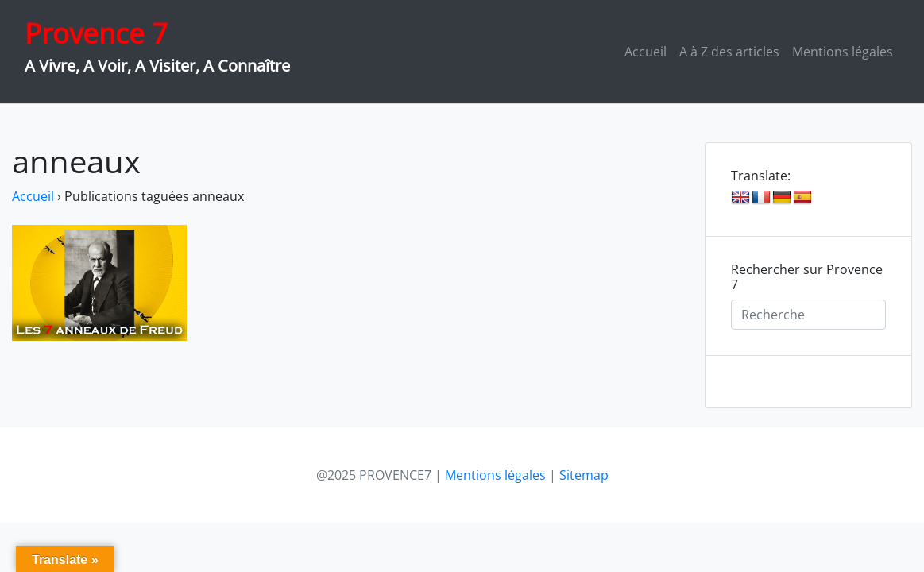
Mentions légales (843, 52)
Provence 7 (96, 33)
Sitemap (584, 475)
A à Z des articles (729, 52)
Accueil (646, 52)
